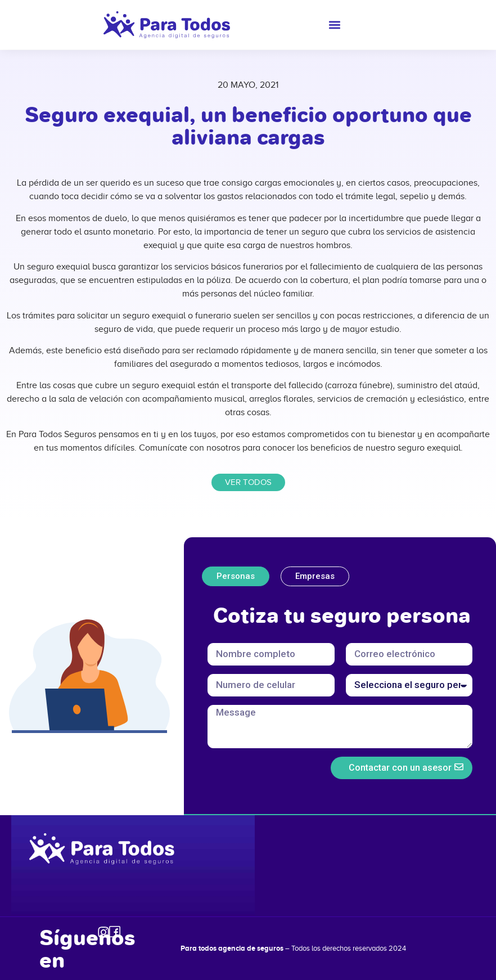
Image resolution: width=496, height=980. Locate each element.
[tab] (236, 576)
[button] (335, 25)
